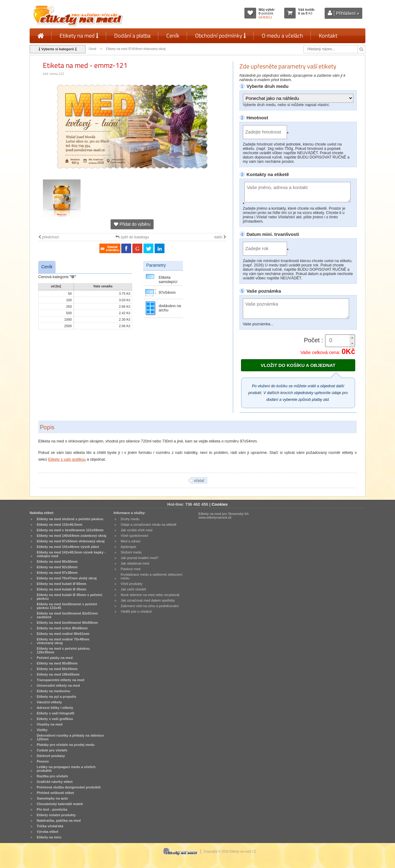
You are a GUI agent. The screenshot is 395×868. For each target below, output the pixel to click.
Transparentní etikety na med (60, 680)
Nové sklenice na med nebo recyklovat (150, 595)
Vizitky (42, 730)
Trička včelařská (50, 826)
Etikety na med (79, 36)
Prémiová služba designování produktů (69, 787)
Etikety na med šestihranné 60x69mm (67, 623)
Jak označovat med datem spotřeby (148, 600)
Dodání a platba (132, 36)
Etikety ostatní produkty (56, 815)
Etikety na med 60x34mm (57, 669)
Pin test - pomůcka (52, 809)
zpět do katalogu (132, 237)
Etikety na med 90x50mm (57, 562)
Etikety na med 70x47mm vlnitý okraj (67, 578)
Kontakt (328, 36)
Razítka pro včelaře (52, 776)
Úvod (92, 49)
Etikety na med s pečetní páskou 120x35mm (63, 650)
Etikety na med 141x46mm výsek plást (68, 547)
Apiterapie (128, 547)
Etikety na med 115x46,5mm (60, 525)
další (220, 237)
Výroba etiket (48, 832)
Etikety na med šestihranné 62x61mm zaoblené (67, 615)
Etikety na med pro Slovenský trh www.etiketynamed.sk (224, 516)
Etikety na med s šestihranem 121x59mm (70, 530)
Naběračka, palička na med (59, 821)
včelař (199, 481)
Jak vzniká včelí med (137, 530)
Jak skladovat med (135, 563)
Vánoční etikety (49, 702)
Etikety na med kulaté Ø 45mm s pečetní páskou (69, 597)
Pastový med (131, 569)
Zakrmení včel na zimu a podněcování (150, 606)
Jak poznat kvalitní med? (139, 558)
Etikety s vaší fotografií (56, 713)
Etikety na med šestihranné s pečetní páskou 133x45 (67, 606)
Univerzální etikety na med (58, 685)
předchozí (49, 237)
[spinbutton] (340, 341)
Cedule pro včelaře (52, 750)
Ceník (173, 36)
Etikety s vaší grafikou (67, 459)
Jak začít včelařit (133, 589)
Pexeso (43, 761)
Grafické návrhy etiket (55, 782)
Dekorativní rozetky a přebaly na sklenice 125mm (70, 737)
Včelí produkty (132, 584)
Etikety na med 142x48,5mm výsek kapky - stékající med (71, 554)
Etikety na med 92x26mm (57, 567)
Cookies (220, 504)
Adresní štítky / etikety (55, 708)
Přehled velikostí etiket (55, 793)
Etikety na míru (49, 837)
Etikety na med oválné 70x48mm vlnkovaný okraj (63, 641)
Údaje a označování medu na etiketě (149, 525)
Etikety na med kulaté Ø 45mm (62, 589)
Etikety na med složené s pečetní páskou (70, 519)
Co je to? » (265, 17)
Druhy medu (130, 519)
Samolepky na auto (52, 798)
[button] (352, 338)
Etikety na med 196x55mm (58, 674)
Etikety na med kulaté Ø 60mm (62, 584)
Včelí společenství (135, 536)
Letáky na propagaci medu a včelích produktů (66, 769)
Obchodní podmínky (220, 36)
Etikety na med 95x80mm (57, 663)
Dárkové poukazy (51, 756)
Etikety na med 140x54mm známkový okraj (71, 536)
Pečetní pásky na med (55, 658)
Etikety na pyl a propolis (56, 697)
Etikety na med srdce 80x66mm (62, 628)
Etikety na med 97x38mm (57, 573)
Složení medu (131, 552)
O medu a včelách (282, 36)
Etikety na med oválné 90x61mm (63, 634)
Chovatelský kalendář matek (60, 804)
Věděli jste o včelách (136, 611)
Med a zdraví (131, 541)
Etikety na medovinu (53, 691)
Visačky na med (50, 724)
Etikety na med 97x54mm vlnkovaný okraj (136, 49)
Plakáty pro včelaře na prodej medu (66, 745)
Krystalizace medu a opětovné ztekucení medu (152, 576)
